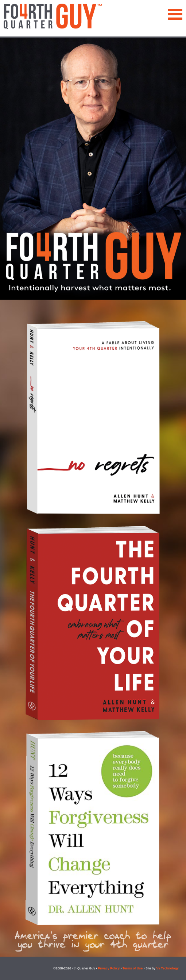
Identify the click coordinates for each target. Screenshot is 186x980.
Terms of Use (133, 968)
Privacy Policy (109, 968)
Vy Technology (167, 968)
